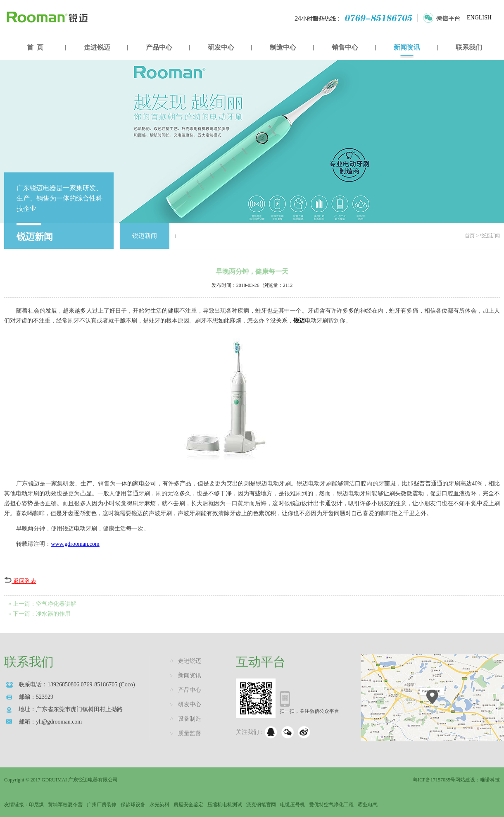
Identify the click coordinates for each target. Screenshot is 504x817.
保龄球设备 (133, 805)
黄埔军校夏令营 (65, 805)
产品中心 (159, 47)
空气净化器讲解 (56, 604)
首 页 (35, 47)
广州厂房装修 (102, 805)
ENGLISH (479, 18)
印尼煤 (36, 805)
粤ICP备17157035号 (434, 780)
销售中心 (345, 47)
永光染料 (159, 805)
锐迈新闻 (145, 236)
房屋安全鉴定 (188, 805)
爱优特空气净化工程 (331, 805)
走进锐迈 (97, 47)
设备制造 (190, 719)
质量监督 (190, 733)
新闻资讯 (407, 47)
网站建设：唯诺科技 (478, 780)
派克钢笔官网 (261, 805)
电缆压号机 (292, 805)
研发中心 (221, 47)
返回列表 (20, 581)
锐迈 (299, 321)
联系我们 (469, 47)
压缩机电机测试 (225, 805)
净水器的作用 (53, 614)
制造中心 (283, 47)
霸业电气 (368, 805)
